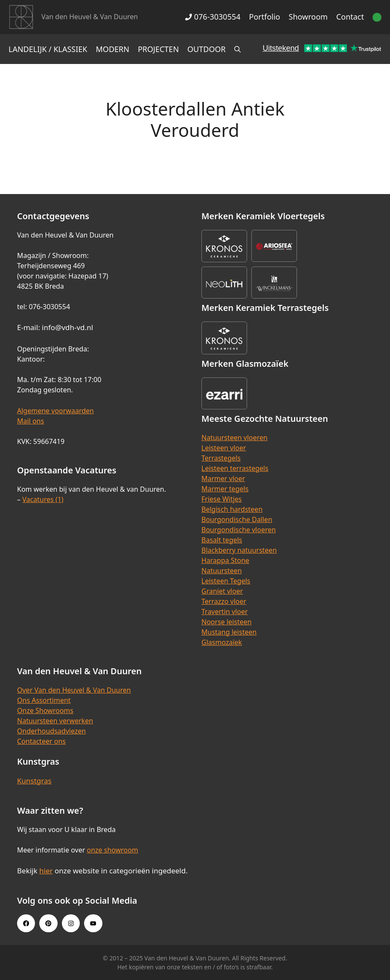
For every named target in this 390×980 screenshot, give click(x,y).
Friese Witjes (222, 499)
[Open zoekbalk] (237, 49)
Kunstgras (34, 781)
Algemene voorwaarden (55, 411)
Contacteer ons (41, 741)
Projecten (158, 49)
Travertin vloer (225, 612)
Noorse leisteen (227, 622)
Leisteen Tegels (226, 581)
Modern (113, 49)
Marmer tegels (225, 489)
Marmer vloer (223, 478)
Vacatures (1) (43, 499)
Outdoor (207, 49)
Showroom (308, 17)
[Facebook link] (26, 923)
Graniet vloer (222, 591)
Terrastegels (221, 458)
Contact (350, 17)
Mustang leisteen (229, 632)
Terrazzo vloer (224, 601)
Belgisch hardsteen (232, 509)
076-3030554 (213, 17)
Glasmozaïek (222, 642)
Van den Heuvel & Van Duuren (90, 17)
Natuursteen (222, 571)
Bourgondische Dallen (237, 519)
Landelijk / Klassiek (48, 49)
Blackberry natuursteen (239, 550)
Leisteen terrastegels (235, 468)
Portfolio (265, 17)
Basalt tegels (222, 540)
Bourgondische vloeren (239, 530)
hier (46, 871)
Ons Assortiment (44, 700)
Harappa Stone (225, 560)
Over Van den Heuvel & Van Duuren (74, 690)
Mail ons (31, 421)
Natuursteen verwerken (55, 721)
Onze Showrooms (45, 710)
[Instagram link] (71, 923)
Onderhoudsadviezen (51, 731)
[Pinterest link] (48, 923)
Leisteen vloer (224, 448)
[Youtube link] (93, 923)
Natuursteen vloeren (234, 438)
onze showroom (112, 850)
